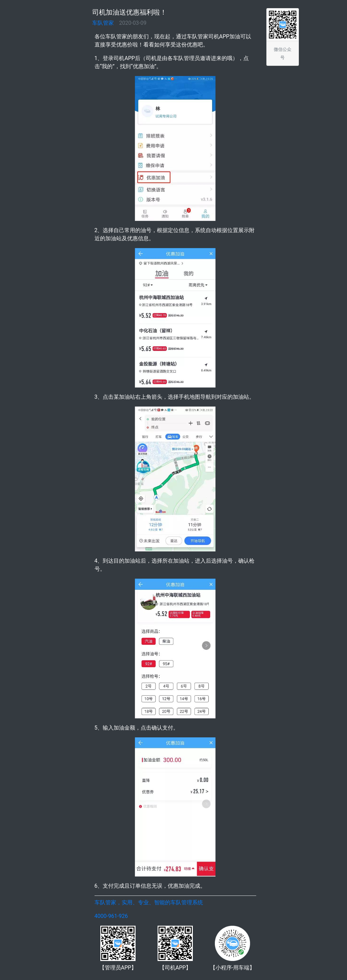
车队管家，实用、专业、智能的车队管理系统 (149, 902)
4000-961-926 (111, 916)
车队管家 (103, 23)
